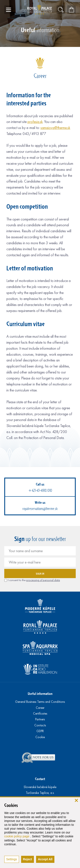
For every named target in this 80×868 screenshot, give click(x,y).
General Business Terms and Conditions (40, 702)
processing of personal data (43, 580)
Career (40, 708)
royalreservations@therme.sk (40, 509)
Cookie (40, 737)
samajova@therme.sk (55, 128)
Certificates (40, 714)
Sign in (40, 574)
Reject (28, 859)
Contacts (40, 725)
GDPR (40, 731)
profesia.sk (35, 122)
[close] (76, 800)
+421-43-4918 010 (40, 490)
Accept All (45, 859)
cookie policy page (17, 836)
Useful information (40, 693)
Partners (40, 719)
